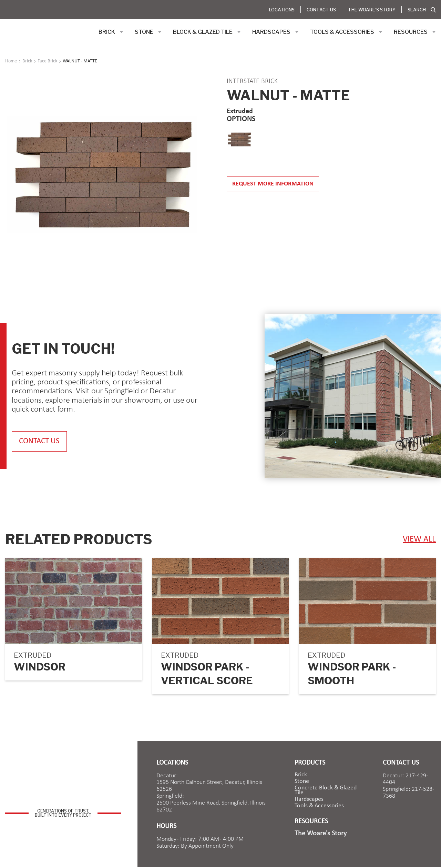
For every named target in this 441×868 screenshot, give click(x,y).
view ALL (419, 540)
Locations (282, 10)
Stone (302, 782)
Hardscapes (309, 800)
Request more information (273, 184)
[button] (111, 32)
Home (11, 61)
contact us (41, 441)
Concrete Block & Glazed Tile (326, 791)
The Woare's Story (372, 10)
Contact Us (321, 10)
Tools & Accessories (319, 806)
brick (301, 775)
